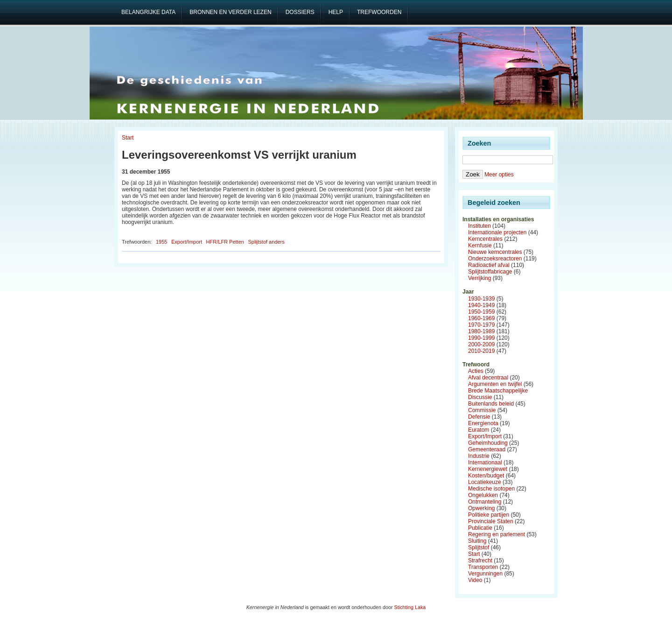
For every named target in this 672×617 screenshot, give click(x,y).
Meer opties (499, 175)
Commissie (482, 410)
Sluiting (477, 541)
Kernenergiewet (488, 469)
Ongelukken (483, 495)
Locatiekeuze (485, 482)
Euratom (479, 430)
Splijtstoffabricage (490, 272)
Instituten (479, 226)
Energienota (483, 423)
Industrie (479, 456)
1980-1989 (481, 331)
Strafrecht (480, 561)
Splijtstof (479, 547)
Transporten (483, 567)
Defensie (479, 417)
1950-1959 (481, 312)
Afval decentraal (488, 378)
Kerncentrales (485, 239)
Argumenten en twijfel (495, 384)
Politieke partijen (489, 515)
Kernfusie (480, 245)
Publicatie (480, 528)
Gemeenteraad (487, 449)
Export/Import (187, 242)
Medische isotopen (491, 489)
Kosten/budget (486, 476)
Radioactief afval (489, 265)
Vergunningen (485, 574)
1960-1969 (481, 318)
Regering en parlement (497, 534)
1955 (161, 242)
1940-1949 (481, 305)
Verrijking (479, 278)
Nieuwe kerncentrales (495, 252)
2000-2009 (481, 344)
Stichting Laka (410, 607)
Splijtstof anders (266, 242)
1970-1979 (481, 325)
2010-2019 (481, 351)
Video (475, 580)
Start (128, 138)
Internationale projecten (497, 232)
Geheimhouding (488, 443)
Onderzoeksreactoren (495, 259)
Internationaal (485, 463)
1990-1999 (481, 338)
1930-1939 (481, 299)
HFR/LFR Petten (225, 242)
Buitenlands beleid (491, 404)
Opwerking (481, 508)
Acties (476, 371)
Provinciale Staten (491, 521)
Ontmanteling (485, 502)
